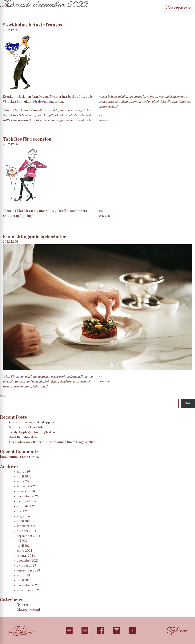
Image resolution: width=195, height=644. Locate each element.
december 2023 (28, 561)
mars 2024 (24, 551)
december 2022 (28, 586)
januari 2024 (26, 556)
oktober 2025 (26, 501)
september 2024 (28, 536)
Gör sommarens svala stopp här (32, 422)
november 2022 (28, 591)
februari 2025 (27, 526)
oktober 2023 (26, 566)
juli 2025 (23, 511)
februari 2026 (27, 487)
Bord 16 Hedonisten (23, 437)
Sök (3, 396)
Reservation (178, 7)
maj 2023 (23, 576)
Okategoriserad (28, 610)
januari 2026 (26, 492)
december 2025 (28, 497)
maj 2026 (23, 472)
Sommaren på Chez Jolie (27, 427)
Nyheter (23, 605)
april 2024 (24, 546)
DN (101, 116)
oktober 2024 (26, 531)
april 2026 (24, 477)
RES (101, 211)
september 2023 (28, 571)
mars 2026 (24, 482)
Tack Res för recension (27, 139)
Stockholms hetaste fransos (32, 25)
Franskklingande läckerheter (34, 237)
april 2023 (24, 581)
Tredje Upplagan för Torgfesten (32, 432)
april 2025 (24, 521)
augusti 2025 (26, 506)
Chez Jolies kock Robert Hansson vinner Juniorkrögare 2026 (52, 442)
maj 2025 (23, 516)
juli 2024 (23, 541)
